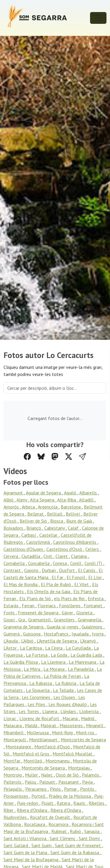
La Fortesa (37, 655)
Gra (22, 620)
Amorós (12, 507)
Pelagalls (13, 789)
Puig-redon (28, 803)
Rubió (76, 831)
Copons (32, 570)
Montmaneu (58, 761)
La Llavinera (54, 662)
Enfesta (96, 598)
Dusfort (67, 570)
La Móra (33, 669)
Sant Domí (90, 838)
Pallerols (13, 782)
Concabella (39, 563)
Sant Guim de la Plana (26, 852)
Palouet (48, 782)
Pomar (71, 789)
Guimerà (12, 634)
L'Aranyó (89, 641)
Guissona (32, 634)
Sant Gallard (16, 845)
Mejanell (95, 725)
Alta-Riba (67, 500)
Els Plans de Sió (36, 598)
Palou (31, 782)
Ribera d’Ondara (66, 810)
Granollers (65, 620)
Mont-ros (86, 732)
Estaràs (12, 606)
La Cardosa (32, 648)
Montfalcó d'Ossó (53, 747)
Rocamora (59, 824)
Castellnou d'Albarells (75, 542)
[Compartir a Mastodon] (55, 457)
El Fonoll (76, 577)
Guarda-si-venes (63, 627)
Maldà (32, 725)
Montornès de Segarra (44, 768)
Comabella (15, 563)
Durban (49, 570)
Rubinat (60, 831)
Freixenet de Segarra (39, 613)
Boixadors (14, 528)
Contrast (13, 570)
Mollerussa (38, 732)
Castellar (49, 535)
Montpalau (79, 768)
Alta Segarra (43, 500)
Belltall (55, 514)
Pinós (56, 789)
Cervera (11, 556)
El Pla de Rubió (56, 584)
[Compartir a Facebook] (27, 457)
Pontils (88, 789)
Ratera (64, 803)
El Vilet (82, 584)
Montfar (12, 761)
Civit (48, 556)
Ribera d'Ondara (33, 810)
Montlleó (33, 761)
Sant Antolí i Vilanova (26, 838)
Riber (9, 810)
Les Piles (37, 704)
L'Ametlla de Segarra (57, 641)
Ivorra (98, 634)
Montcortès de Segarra (83, 740)
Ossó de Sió (68, 775)
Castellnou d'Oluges (24, 549)
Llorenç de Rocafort (40, 718)
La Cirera (54, 648)
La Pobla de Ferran (63, 676)
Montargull (15, 740)
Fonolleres (70, 606)
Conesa (60, 563)
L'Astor (11, 648)
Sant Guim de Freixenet (78, 845)
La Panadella (81, 669)
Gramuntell (40, 620)
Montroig (13, 775)
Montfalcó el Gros (32, 754)
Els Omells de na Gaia (49, 591)
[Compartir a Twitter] (69, 457)
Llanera (50, 711)
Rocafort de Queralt (51, 817)
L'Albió (28, 641)
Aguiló (71, 493)
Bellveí (73, 514)
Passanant (69, 782)
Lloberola (89, 711)
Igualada (81, 634)
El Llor (96, 577)
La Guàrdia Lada (87, 655)
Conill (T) (94, 563)
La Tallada (64, 690)
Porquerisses (16, 796)
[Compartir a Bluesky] (41, 457)
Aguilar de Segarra (44, 493)
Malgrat (49, 725)
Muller (32, 775)
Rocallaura (35, 824)
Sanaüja (92, 831)
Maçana (71, 718)
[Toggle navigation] (98, 18)
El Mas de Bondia (21, 584)
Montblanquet (44, 740)
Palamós (91, 775)
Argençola (48, 507)
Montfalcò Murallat (73, 754)
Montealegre (19, 747)
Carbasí (29, 535)
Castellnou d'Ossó (65, 549)
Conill (76, 563)
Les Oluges (65, 697)
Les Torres (29, 711)
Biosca (57, 521)
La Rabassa (41, 683)
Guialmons (93, 627)
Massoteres (72, 725)
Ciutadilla (31, 556)
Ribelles (97, 803)
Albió (9, 500)
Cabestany (55, 528)
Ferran (29, 606)
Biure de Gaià (80, 521)
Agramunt (14, 493)
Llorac (10, 718)
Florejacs (47, 606)
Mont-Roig (63, 732)
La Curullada (79, 648)
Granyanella (90, 620)
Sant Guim (42, 845)
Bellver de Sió (34, 521)
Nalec (47, 775)
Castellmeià (39, 542)
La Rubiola (66, 683)
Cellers (93, 549)
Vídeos (15, 471)
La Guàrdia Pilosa (21, 662)
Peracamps (37, 789)
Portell (39, 796)
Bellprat (36, 514)
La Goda (60, 655)
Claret (62, 556)
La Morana (55, 669)
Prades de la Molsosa (70, 796)
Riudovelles (16, 817)
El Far (58, 577)
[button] (82, 457)
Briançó (34, 528)
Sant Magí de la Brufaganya (32, 859)
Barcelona (71, 507)
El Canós (87, 570)
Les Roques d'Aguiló (68, 704)
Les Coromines (37, 697)
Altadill (87, 500)
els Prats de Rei (70, 598)
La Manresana (83, 662)
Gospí (10, 620)
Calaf (74, 528)
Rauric (80, 803)
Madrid (88, 718)
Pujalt (48, 803)
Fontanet (94, 606)
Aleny (22, 500)
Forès (10, 613)
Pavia (88, 782)
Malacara (13, 725)
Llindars (69, 711)
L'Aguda (11, 641)
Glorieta (85, 613)
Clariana (79, 556)
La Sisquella (38, 690)
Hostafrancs (57, 634)
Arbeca (29, 507)
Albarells (89, 493)
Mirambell (14, 732)
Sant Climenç (63, 838)
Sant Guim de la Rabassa (75, 852)
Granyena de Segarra (24, 627)
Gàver (68, 613)
